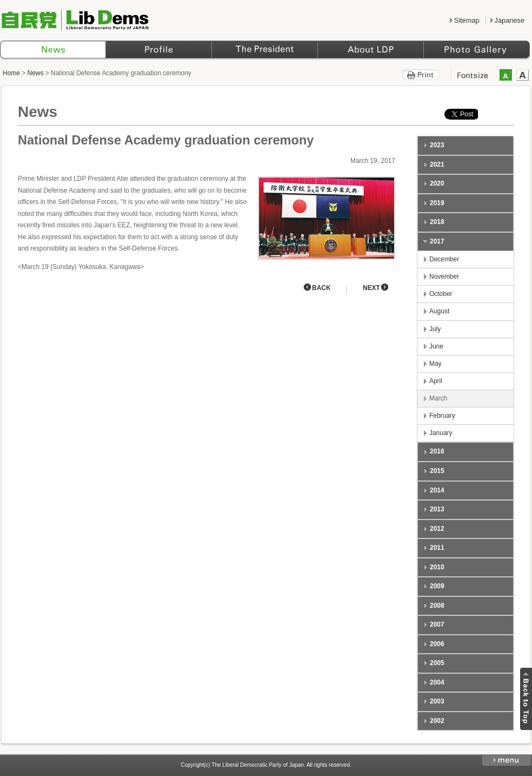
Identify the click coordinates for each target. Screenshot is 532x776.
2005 (437, 663)
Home (11, 73)
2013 (437, 509)
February (442, 416)
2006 (437, 644)
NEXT (371, 288)
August (439, 311)
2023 (437, 145)
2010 (437, 567)
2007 (437, 624)
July (435, 329)
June (436, 346)
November (444, 277)
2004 (437, 682)
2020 (437, 183)
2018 (437, 222)
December (444, 259)
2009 (437, 586)
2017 (437, 241)
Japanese (510, 20)
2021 (437, 165)
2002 (437, 721)
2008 (437, 606)
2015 (437, 471)
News (36, 73)
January (441, 433)
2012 (437, 529)
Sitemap (467, 20)
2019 (437, 203)
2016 (437, 451)
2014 (437, 490)
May (435, 364)
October (441, 294)
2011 (437, 548)
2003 (437, 701)
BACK (321, 288)
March (438, 398)
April (436, 381)
